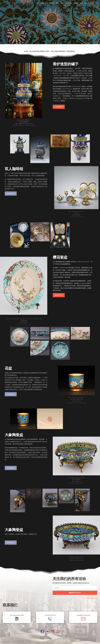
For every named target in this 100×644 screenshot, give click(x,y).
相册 (81, 3)
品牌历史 (52, 3)
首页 (37, 3)
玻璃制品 (76, 3)
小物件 (62, 3)
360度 (42, 3)
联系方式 (91, 3)
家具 (57, 3)
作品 (47, 3)
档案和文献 (69, 3)
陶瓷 (65, 5)
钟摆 (96, 3)
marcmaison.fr (59, 107)
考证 (86, 3)
